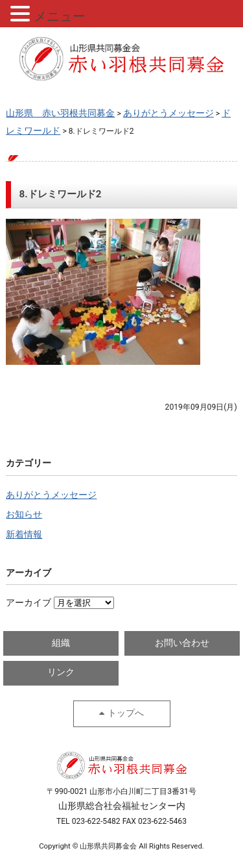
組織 (61, 643)
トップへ (126, 713)
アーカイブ (29, 603)
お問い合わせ (182, 643)
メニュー (60, 16)
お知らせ (24, 515)
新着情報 (24, 535)
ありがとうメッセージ (51, 495)
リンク (61, 672)
